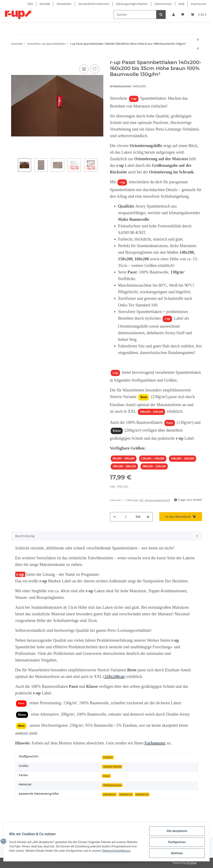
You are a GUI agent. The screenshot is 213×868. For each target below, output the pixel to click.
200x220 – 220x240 (151, 412)
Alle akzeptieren (176, 832)
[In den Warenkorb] (181, 517)
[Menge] (126, 517)
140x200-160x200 (112, 767)
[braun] (106, 776)
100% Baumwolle (112, 785)
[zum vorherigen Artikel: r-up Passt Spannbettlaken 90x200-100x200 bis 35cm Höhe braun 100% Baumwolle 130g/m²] (198, 48)
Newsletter (64, 4)
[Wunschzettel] (183, 15)
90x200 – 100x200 (124, 459)
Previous (15, 165)
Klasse (117, 431)
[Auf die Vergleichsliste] (84, 69)
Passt (170, 423)
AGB (181, 4)
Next (101, 165)
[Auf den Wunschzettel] (95, 69)
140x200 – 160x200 (183, 459)
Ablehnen (176, 853)
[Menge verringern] (115, 517)
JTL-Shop (192, 863)
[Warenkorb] (199, 15)
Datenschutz (163, 4)
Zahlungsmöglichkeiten (132, 4)
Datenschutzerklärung (117, 851)
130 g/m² (108, 757)
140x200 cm (109, 794)
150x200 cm (126, 794)
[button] (173, 15)
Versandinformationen (94, 4)
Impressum (199, 4)
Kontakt (45, 4)
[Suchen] (135, 15)
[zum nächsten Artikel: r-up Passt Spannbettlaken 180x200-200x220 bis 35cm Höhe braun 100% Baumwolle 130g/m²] (198, 39)
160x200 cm (142, 794)
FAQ (30, 4)
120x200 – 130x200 (153, 459)
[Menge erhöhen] (148, 517)
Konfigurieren (176, 843)
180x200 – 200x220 (124, 466)
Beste (144, 397)
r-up (134, 99)
